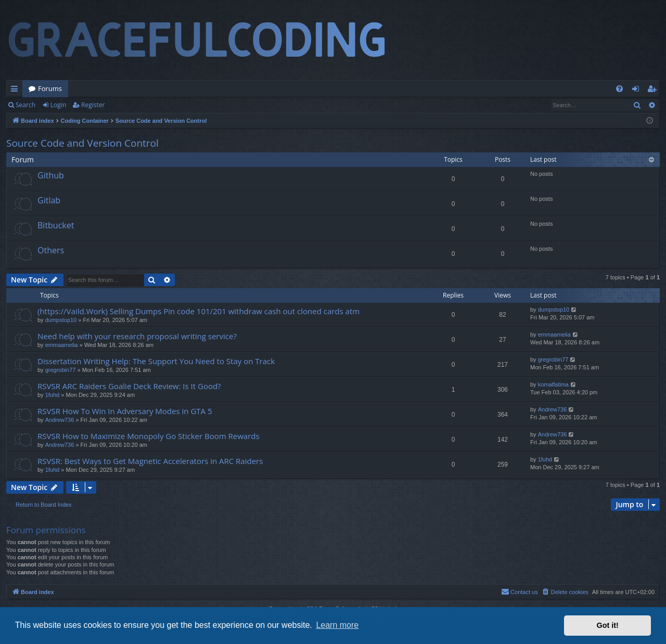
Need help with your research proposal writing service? (137, 336)
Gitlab (49, 200)
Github (51, 175)
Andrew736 (60, 420)
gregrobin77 (61, 370)
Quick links (16, 91)
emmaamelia (62, 345)
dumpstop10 (61, 320)
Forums (50, 88)
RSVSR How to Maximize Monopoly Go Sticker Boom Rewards (149, 436)
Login (58, 105)
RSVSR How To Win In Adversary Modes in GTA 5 (125, 411)
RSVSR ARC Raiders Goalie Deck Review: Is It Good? (129, 386)
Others (51, 250)
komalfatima (553, 384)
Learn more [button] (337, 625)
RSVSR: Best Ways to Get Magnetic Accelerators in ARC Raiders (150, 461)
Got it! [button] (608, 625)
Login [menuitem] (638, 91)
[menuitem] (619, 89)
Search (25, 105)
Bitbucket (56, 225)
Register (93, 105)
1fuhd (53, 395)
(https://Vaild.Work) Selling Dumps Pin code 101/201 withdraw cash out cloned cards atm (198, 311)
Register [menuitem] (654, 91)
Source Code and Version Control (82, 143)
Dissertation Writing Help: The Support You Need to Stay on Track (156, 361)
